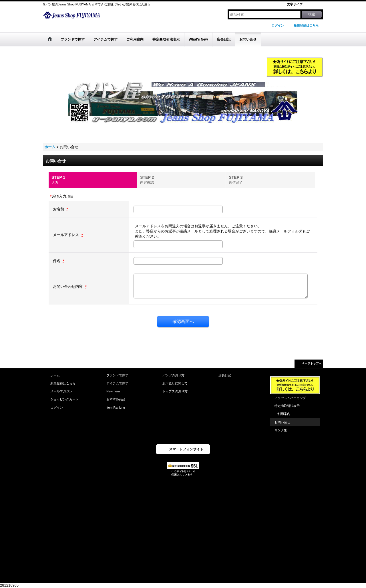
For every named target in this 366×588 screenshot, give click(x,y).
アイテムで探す (117, 383)
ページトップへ (312, 363)
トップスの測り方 (175, 391)
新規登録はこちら (306, 25)
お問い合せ (282, 422)
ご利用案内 (282, 414)
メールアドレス (66, 235)
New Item (113, 391)
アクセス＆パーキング (290, 398)
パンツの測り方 (173, 375)
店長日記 (225, 375)
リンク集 (281, 430)
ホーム (55, 375)
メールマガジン (61, 391)
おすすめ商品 (116, 399)
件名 (57, 261)
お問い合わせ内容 (68, 287)
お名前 (59, 209)
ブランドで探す (117, 375)
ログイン (278, 25)
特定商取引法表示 (287, 406)
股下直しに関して (175, 383)
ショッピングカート (64, 399)
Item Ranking (116, 408)
